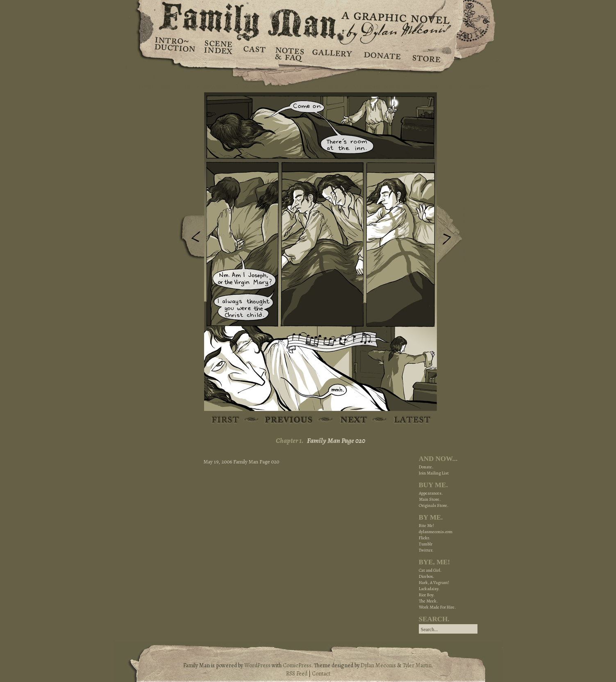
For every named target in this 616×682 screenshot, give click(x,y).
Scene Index (219, 53)
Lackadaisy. (429, 589)
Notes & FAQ (289, 53)
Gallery (332, 53)
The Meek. (428, 601)
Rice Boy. (427, 595)
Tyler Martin (417, 665)
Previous (190, 239)
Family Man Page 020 (336, 441)
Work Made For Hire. (437, 607)
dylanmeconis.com (436, 532)
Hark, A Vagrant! (434, 583)
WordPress (257, 665)
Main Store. (430, 499)
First (226, 420)
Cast (254, 53)
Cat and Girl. (430, 570)
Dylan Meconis (378, 665)
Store (426, 53)
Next (451, 235)
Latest (408, 420)
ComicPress (297, 665)
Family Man (308, 19)
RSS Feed (297, 674)
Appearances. (431, 493)
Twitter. (426, 550)
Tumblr (426, 544)
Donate (381, 53)
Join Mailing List (434, 473)
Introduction (175, 47)
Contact (321, 674)
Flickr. (424, 538)
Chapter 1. (290, 441)
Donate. (426, 467)
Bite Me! (426, 526)
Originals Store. (434, 505)
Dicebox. (426, 576)
